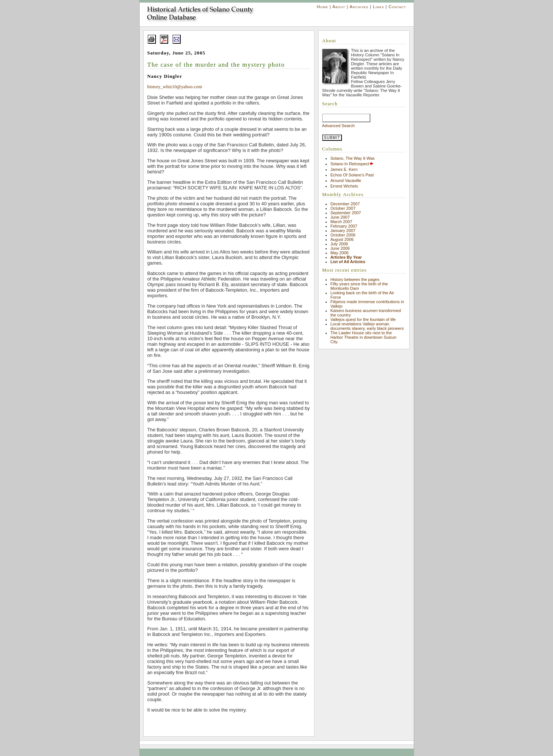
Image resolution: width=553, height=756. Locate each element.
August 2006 (342, 239)
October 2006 (343, 235)
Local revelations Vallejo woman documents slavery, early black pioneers (367, 326)
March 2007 (341, 222)
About (339, 7)
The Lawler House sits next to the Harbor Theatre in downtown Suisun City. (363, 337)
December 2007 (345, 204)
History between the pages (355, 279)
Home (323, 7)
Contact (397, 7)
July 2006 (339, 244)
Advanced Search (339, 126)
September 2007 (346, 213)
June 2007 (340, 217)
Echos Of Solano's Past (352, 175)
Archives (359, 7)
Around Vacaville (346, 180)
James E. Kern (344, 169)
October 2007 (343, 208)
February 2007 (344, 226)
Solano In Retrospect (352, 164)
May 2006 (339, 253)
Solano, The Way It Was (353, 158)
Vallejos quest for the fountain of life (363, 319)
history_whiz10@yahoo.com (175, 87)
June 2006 (340, 248)
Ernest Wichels (344, 186)
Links (379, 7)
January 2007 (343, 231)
